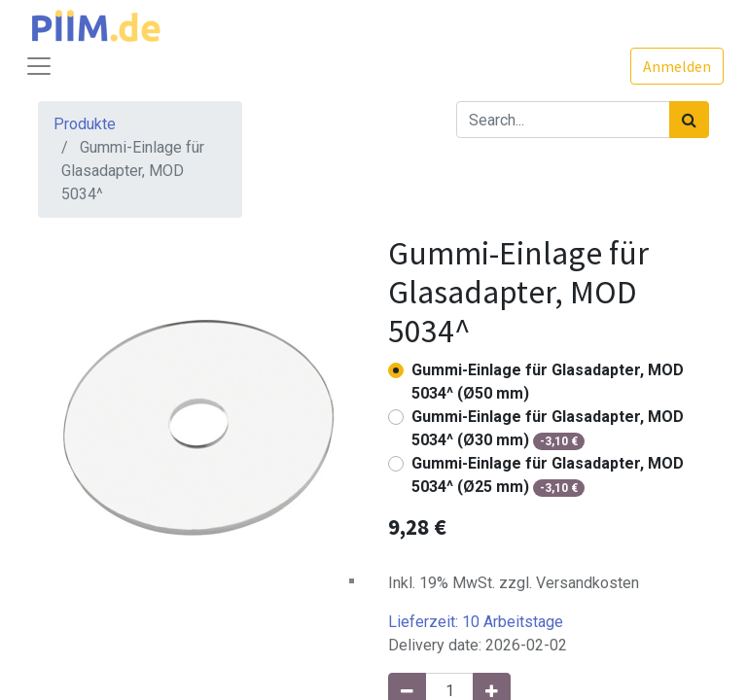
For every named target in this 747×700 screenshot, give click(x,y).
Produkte (85, 124)
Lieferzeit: (476, 622)
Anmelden (677, 66)
